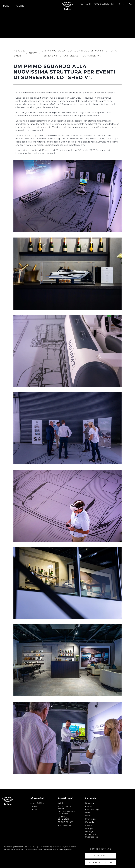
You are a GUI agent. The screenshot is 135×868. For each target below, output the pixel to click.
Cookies (33, 809)
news (88, 813)
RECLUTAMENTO (65, 825)
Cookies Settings (101, 849)
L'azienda (90, 822)
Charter (89, 806)
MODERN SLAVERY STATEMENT (67, 813)
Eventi (88, 816)
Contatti (86, 4)
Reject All (101, 856)
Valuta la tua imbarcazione (92, 836)
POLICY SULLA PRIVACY (64, 807)
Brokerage (90, 803)
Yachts (20, 6)
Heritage (89, 832)
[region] (67, 855)
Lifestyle (89, 828)
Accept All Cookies (101, 862)
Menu (6, 6)
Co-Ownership (92, 809)
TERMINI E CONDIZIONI (63, 818)
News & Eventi (19, 53)
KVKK (60, 803)
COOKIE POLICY (65, 822)
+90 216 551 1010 (102, 4)
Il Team (89, 825)
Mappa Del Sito (37, 803)
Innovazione (91, 819)
